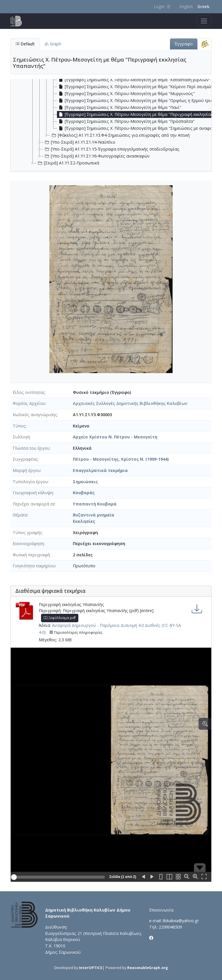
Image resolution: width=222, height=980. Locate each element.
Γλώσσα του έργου (31, 448)
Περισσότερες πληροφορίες (76, 632)
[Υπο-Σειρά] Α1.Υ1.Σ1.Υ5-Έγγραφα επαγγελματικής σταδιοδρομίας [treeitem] (111, 149)
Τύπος (19, 426)
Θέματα (20, 515)
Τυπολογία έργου (30, 482)
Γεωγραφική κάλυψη (33, 493)
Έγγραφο (184, 44)
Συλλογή (21, 437)
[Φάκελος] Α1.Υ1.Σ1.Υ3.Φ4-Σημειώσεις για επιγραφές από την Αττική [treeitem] (120, 135)
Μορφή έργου (27, 470)
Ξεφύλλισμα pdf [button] (60, 618)
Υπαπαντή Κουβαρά (95, 504)
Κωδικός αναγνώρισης (35, 415)
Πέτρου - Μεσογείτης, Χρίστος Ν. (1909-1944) (121, 459)
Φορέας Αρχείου (29, 403)
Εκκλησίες (84, 521)
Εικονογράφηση (28, 543)
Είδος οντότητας (29, 392)
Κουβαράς (84, 493)
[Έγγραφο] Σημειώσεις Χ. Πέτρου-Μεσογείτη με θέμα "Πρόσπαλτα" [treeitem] (126, 121)
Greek (203, 7)
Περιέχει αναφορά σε (34, 504)
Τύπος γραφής (27, 532)
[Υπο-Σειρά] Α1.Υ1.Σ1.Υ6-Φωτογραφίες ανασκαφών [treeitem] (97, 156)
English (186, 7)
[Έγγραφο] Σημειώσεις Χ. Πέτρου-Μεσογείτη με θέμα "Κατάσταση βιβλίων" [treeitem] (134, 80)
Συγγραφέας (25, 459)
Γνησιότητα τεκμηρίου (34, 566)
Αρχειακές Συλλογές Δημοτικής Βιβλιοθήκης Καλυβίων (130, 403)
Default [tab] (25, 44)
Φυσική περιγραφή (31, 555)
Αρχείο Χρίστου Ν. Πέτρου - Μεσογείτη (115, 437)
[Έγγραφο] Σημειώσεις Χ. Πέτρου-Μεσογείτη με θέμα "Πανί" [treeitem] (119, 108)
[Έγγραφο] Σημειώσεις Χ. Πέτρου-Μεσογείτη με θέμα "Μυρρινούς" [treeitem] (126, 94)
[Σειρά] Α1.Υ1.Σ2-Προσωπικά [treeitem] (68, 163)
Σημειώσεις (85, 482)
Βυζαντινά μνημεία (94, 515)
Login (162, 7)
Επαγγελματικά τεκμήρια (100, 470)
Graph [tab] (53, 44)
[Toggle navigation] (204, 21)
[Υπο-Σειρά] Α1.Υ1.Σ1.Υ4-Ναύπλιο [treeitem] (79, 142)
